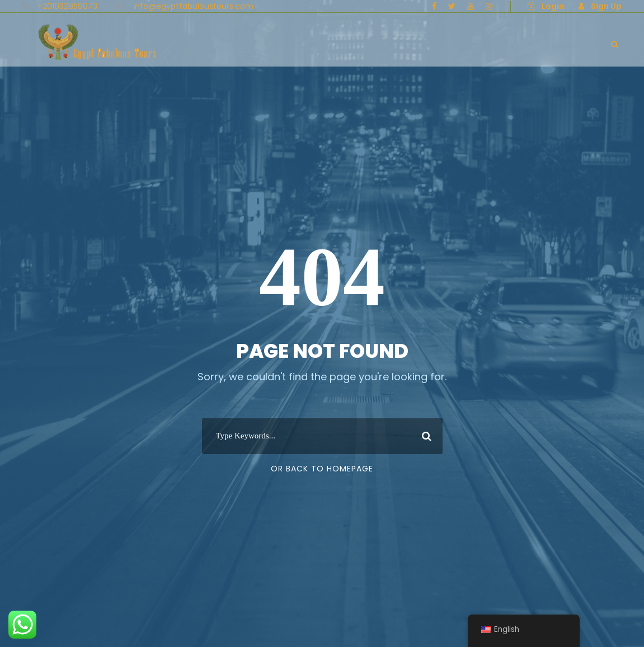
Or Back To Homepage (322, 469)
